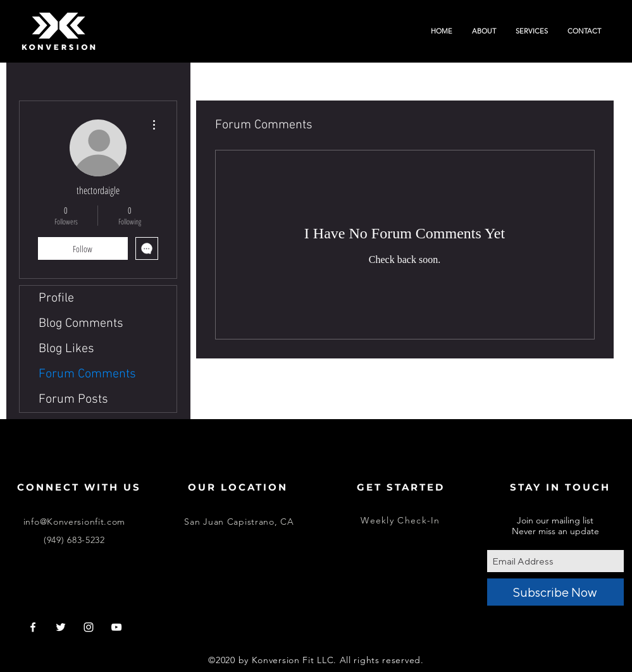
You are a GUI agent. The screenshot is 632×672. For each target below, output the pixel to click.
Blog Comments (81, 324)
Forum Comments (87, 374)
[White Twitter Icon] (61, 627)
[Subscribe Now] (555, 592)
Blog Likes (66, 349)
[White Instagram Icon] (89, 627)
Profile (56, 298)
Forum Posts (73, 400)
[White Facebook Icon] (33, 627)
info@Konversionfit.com (74, 522)
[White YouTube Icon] (116, 627)
